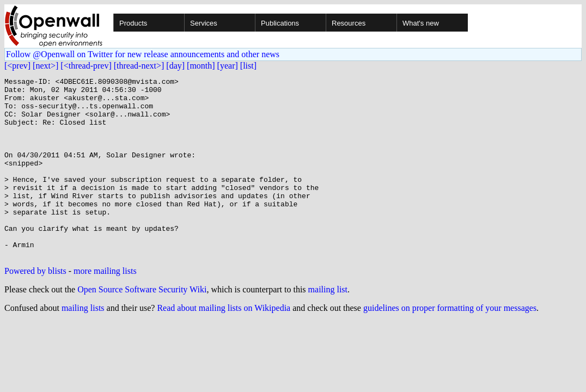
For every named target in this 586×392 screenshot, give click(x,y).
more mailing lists (105, 307)
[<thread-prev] (86, 66)
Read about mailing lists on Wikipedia (224, 344)
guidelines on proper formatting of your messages (450, 344)
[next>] (45, 66)
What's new (421, 23)
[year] (228, 66)
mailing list (328, 325)
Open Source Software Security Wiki (142, 325)
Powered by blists (35, 307)
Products (133, 23)
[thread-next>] (139, 66)
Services (204, 23)
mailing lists (83, 344)
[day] (175, 66)
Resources (349, 23)
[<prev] (17, 66)
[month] (201, 66)
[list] (248, 66)
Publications (280, 23)
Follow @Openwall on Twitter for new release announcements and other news (143, 54)
